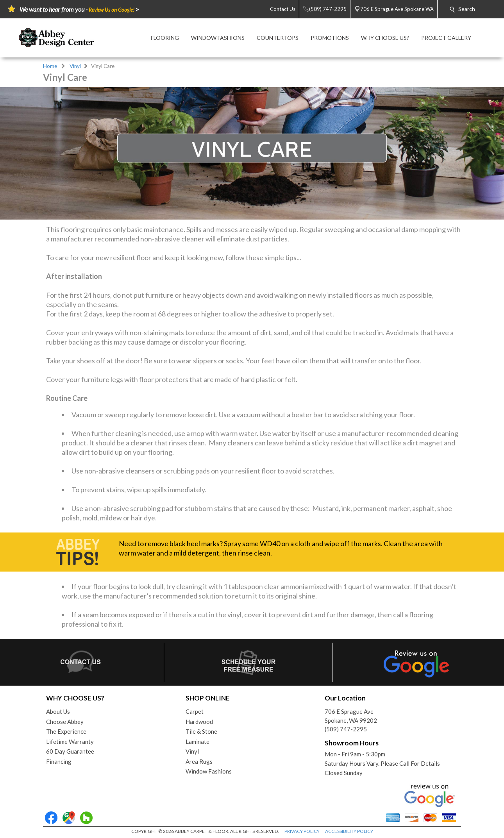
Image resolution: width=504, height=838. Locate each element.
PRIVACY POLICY (302, 831)
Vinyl (75, 66)
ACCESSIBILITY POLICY (349, 831)
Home (50, 66)
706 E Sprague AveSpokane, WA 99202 (351, 716)
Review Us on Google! (112, 10)
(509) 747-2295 (346, 729)
